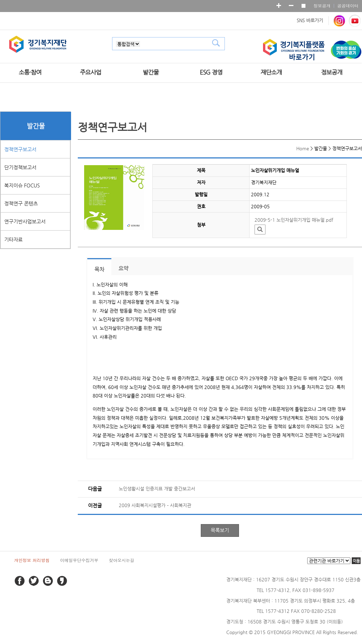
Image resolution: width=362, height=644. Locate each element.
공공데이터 (348, 5)
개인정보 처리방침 (32, 560)
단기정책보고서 (20, 167)
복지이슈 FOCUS (22, 185)
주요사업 (90, 72)
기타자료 (13, 239)
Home (303, 148)
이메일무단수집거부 (79, 560)
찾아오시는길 (122, 560)
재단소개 (271, 72)
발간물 (151, 72)
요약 (123, 268)
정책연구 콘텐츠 (21, 203)
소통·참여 (30, 72)
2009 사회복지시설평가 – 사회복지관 (155, 505)
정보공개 (322, 5)
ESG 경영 (211, 72)
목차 (99, 269)
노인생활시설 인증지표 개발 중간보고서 (157, 489)
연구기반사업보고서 (25, 221)
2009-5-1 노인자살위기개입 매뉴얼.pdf (294, 220)
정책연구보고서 (20, 149)
